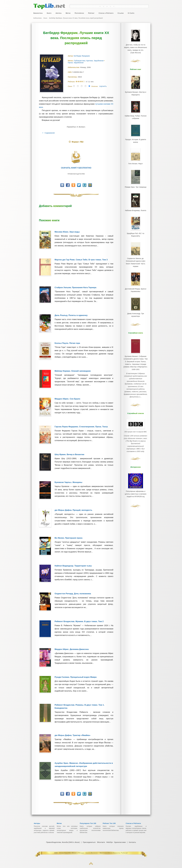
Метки (68, 13)
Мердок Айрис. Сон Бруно (67, 399)
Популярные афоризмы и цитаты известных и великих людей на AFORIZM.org (136, 474)
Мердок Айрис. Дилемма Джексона (72, 649)
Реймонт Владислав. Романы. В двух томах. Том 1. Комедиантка (79, 706)
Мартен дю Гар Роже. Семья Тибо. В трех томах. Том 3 (81, 260)
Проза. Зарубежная (76, 63)
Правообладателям (76, 174)
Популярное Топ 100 (88, 823)
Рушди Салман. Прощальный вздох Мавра (76, 677)
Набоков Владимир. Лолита (136, 206)
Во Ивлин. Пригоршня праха (68, 538)
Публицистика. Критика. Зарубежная (89, 61)
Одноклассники (120, 842)
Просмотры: (73, 77)
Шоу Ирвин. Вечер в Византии (69, 454)
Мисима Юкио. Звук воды (67, 232)
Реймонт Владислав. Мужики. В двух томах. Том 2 (79, 621)
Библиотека (38, 13)
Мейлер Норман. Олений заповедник (73, 371)
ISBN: (70, 72)
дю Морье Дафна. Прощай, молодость (73, 510)
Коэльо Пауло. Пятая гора (67, 343)
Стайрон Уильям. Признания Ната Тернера (75, 287)
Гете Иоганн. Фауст (136, 160)
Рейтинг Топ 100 (109, 823)
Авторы (58, 13)
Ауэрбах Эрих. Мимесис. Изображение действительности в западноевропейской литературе (84, 765)
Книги (49, 13)
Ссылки (121, 13)
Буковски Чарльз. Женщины (68, 482)
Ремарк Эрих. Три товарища (136, 183)
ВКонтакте (101, 842)
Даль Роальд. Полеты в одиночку (71, 315)
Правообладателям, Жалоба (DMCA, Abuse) (63, 842)
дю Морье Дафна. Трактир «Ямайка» (72, 735)
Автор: (71, 56)
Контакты (132, 842)
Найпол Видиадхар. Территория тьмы (73, 566)
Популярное (79, 13)
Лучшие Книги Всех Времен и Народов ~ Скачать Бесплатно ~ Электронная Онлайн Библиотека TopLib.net (94, 853)
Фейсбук (109, 842)
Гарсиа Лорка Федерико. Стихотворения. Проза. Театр (81, 427)
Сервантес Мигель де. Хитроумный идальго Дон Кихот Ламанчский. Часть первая (136, 255)
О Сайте (131, 13)
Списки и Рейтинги (106, 13)
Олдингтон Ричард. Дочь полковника (73, 594)
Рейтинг (91, 13)
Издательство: (74, 67)
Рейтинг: (72, 82)
